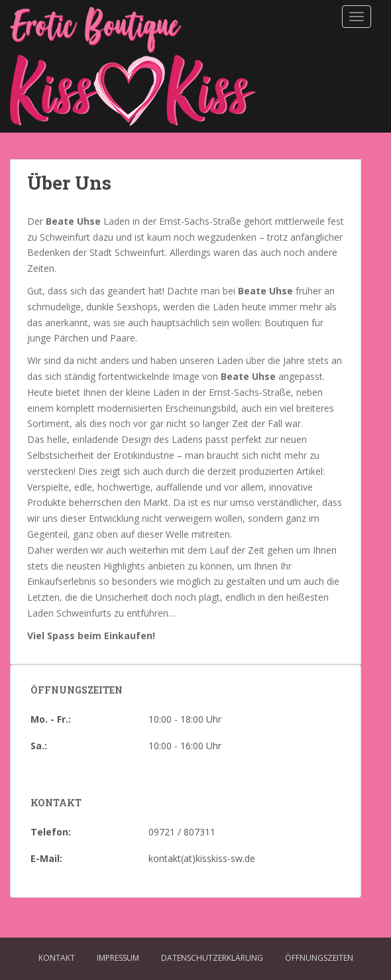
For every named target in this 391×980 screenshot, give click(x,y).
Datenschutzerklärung (212, 958)
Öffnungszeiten (319, 958)
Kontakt (57, 958)
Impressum (118, 958)
